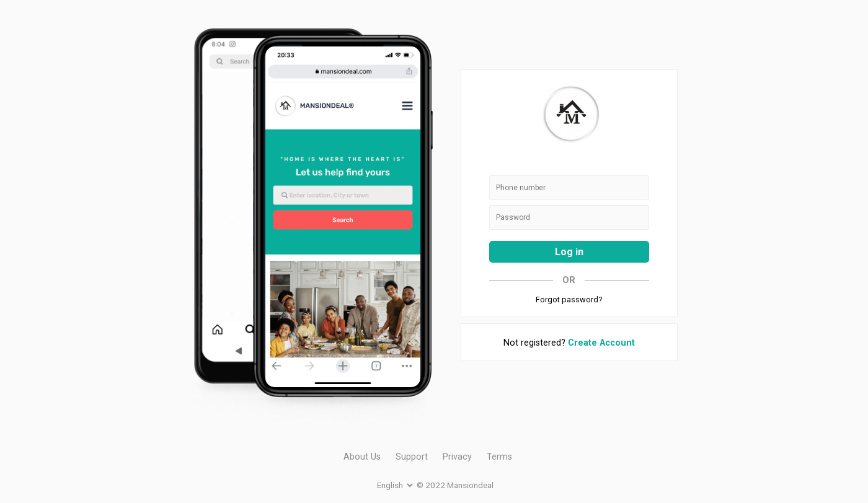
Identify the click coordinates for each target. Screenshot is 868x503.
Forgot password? (569, 300)
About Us (362, 457)
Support (412, 457)
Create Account (601, 343)
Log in (569, 252)
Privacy (457, 457)
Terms (499, 457)
